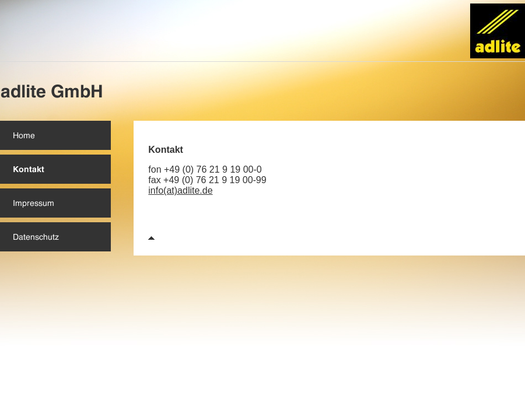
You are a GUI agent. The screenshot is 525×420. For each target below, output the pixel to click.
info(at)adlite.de (180, 190)
